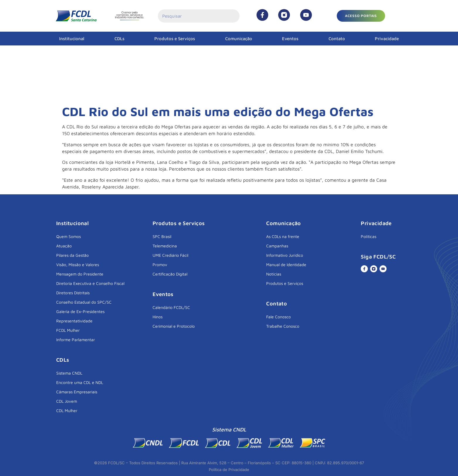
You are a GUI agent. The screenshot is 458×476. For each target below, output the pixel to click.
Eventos (290, 39)
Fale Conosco (278, 317)
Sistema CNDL (69, 373)
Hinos (158, 317)
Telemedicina (165, 246)
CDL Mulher (67, 410)
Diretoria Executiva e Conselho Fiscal (90, 283)
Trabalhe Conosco (283, 326)
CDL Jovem (67, 401)
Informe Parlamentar (76, 340)
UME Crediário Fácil (170, 255)
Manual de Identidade (286, 265)
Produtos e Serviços (175, 39)
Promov (160, 265)
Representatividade (74, 321)
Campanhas (277, 246)
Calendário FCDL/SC (171, 307)
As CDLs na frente (283, 236)
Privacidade (387, 39)
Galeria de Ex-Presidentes (80, 311)
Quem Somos (69, 236)
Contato (337, 39)
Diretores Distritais (73, 293)
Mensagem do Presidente (80, 274)
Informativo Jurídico (285, 255)
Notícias (274, 274)
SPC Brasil (162, 236)
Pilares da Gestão (72, 255)
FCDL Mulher (68, 330)
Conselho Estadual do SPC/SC (84, 302)
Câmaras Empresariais (77, 392)
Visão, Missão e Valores (78, 265)
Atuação (64, 246)
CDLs (119, 39)
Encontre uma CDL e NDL (80, 382)
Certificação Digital (170, 274)
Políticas (369, 236)
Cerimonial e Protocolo (174, 326)
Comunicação (239, 39)
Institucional (72, 39)
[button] (361, 16)
